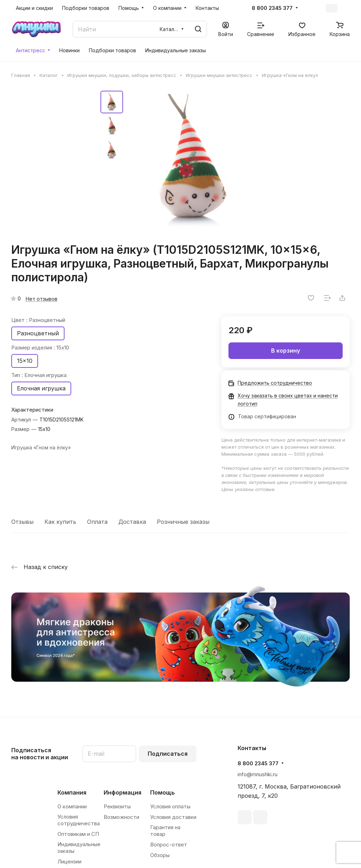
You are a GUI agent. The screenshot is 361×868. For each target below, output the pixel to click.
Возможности (121, 817)
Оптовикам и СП (78, 834)
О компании (72, 806)
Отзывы (22, 522)
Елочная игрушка (41, 388)
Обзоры (160, 855)
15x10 (25, 361)
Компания (72, 792)
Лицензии (69, 861)
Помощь (163, 792)
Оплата (97, 522)
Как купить (60, 522)
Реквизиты (117, 806)
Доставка (132, 522)
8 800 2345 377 (272, 8)
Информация (123, 792)
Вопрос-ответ (169, 845)
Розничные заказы (183, 522)
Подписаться (168, 754)
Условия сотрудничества (79, 820)
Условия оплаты (170, 806)
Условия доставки (173, 817)
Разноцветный (38, 333)
